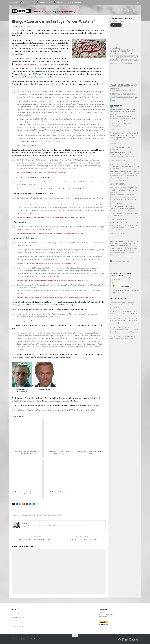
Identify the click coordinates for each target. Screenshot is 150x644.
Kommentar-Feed (19, 622)
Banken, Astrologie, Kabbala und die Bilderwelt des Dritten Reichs (122, 51)
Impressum (102, 612)
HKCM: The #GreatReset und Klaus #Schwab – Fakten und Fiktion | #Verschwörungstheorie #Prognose (124, 330)
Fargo (33, 515)
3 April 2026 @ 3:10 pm (117, 129)
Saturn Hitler (116, 48)
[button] (14, 504)
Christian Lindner (26, 515)
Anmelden (17, 613)
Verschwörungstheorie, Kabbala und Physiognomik (122, 87)
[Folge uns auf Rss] (134, 10)
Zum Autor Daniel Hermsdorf (120, 261)
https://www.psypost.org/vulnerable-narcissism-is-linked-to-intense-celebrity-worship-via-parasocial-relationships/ (124, 119)
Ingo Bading (116, 302)
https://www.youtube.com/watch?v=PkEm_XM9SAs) (121, 212)
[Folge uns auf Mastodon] (122, 10)
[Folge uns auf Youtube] (131, 10)
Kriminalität (43, 515)
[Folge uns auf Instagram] (128, 10)
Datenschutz (103, 617)
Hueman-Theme (38, 639)
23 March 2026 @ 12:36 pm (118, 219)
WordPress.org (18, 626)
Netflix (59, 515)
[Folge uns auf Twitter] (125, 10)
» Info (134, 63)
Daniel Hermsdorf (21, 26)
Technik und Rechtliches (106, 614)
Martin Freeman (52, 515)
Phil (113, 311)
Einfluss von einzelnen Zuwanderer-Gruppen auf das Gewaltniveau (38, 64)
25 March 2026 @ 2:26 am (118, 184)
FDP (38, 515)
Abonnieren (116, 25)
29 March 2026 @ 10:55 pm (118, 144)
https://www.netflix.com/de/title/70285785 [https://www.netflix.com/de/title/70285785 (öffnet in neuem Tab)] (28, 321)
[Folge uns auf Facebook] (119, 10)
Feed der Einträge (19, 617)
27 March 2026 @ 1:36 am (118, 160)
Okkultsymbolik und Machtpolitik (124, 85)
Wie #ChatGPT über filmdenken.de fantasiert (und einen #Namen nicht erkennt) (124, 305)
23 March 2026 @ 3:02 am (118, 234)
